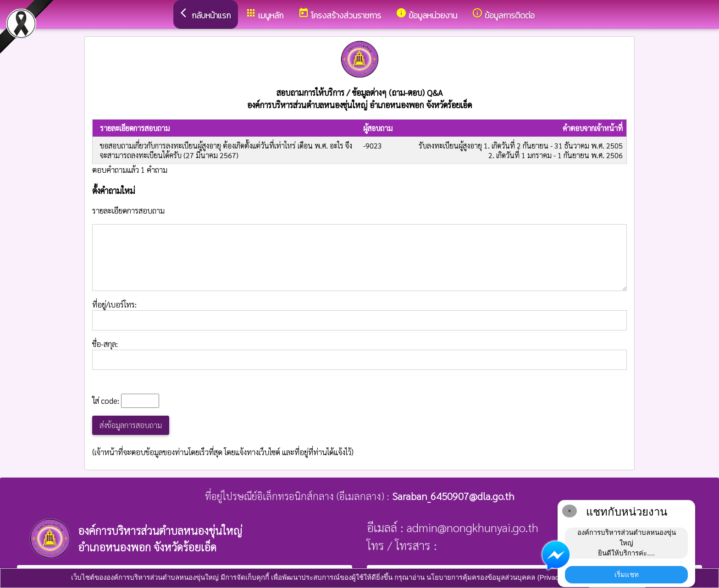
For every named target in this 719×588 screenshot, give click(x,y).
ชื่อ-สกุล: (359, 354)
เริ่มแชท (627, 574)
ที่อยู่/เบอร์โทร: (359, 315)
